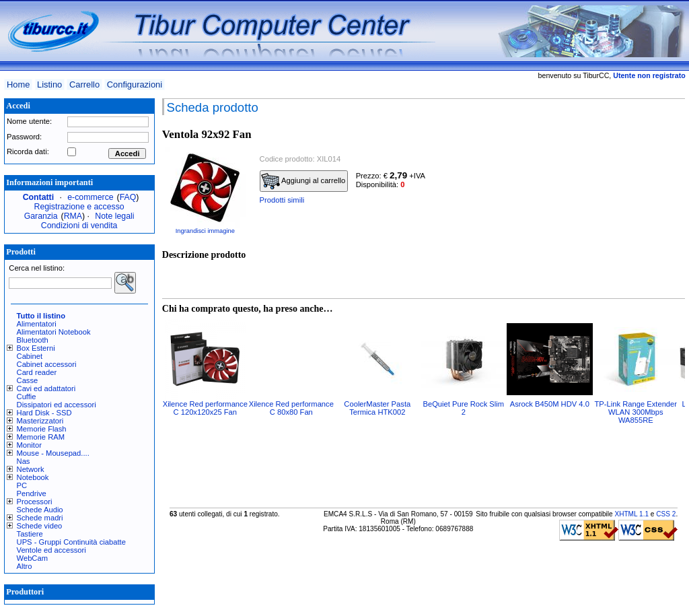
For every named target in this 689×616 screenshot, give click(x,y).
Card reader (37, 372)
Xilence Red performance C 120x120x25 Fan (205, 408)
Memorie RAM (41, 437)
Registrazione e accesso (79, 207)
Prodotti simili (282, 200)
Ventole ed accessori (51, 550)
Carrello (84, 84)
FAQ (128, 197)
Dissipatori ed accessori (57, 405)
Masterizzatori (40, 421)
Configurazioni (135, 84)
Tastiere (30, 534)
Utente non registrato (649, 75)
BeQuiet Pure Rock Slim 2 (463, 408)
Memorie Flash (42, 429)
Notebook (33, 477)
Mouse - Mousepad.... (53, 453)
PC (22, 485)
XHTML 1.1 (631, 514)
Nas (24, 461)
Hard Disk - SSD (44, 413)
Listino (49, 84)
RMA (73, 216)
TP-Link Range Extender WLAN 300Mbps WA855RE (636, 412)
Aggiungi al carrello (303, 181)
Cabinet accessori (47, 364)
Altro (25, 566)
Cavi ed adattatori (46, 388)
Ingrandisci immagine (205, 231)
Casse (28, 380)
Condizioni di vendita (79, 226)
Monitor (29, 445)
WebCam (32, 558)
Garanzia (41, 216)
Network (31, 469)
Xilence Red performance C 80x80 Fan (291, 408)
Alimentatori (37, 324)
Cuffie (27, 397)
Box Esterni (36, 348)
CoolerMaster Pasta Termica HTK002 (377, 408)
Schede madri (40, 518)
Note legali (114, 216)
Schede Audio (40, 510)
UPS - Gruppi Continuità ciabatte (71, 542)
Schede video (40, 526)
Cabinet (30, 356)
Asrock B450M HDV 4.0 (550, 404)
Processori (35, 502)
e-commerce (90, 197)
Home (18, 84)
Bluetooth (33, 340)
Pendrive (32, 493)
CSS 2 (666, 514)
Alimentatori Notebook (54, 332)
